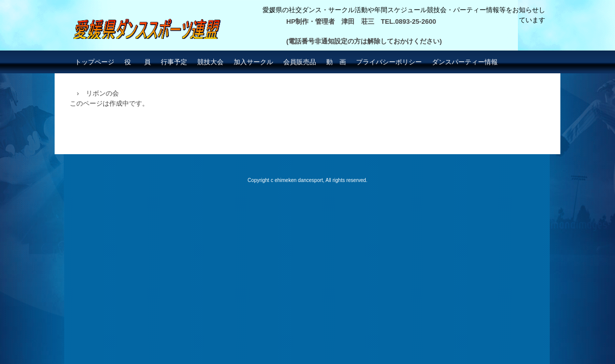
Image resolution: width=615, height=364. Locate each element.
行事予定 (174, 62)
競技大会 (210, 62)
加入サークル (253, 62)
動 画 (336, 62)
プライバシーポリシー (389, 62)
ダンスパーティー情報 (465, 62)
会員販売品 (300, 62)
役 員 (138, 62)
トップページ (95, 62)
